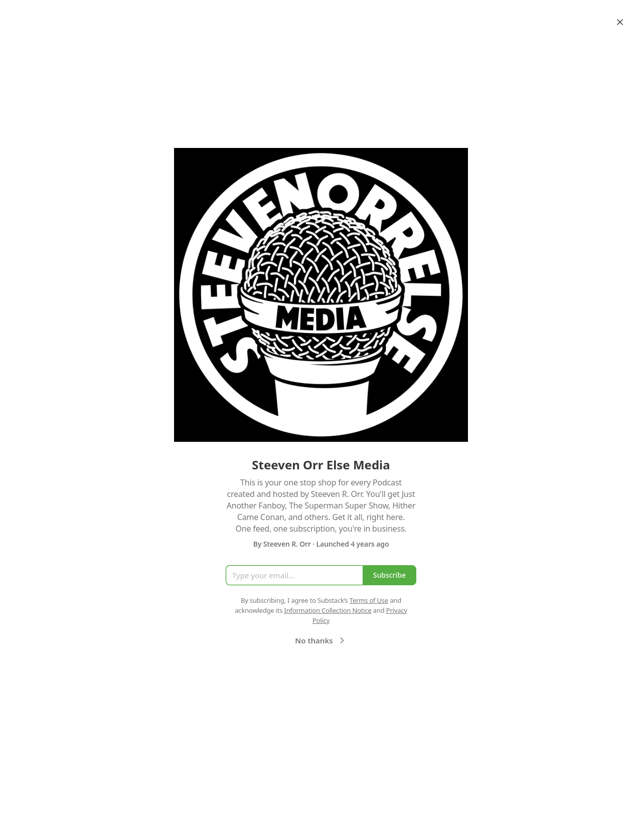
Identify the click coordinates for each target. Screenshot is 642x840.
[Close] (620, 22)
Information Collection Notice (328, 610)
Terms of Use (369, 600)
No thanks (321, 640)
